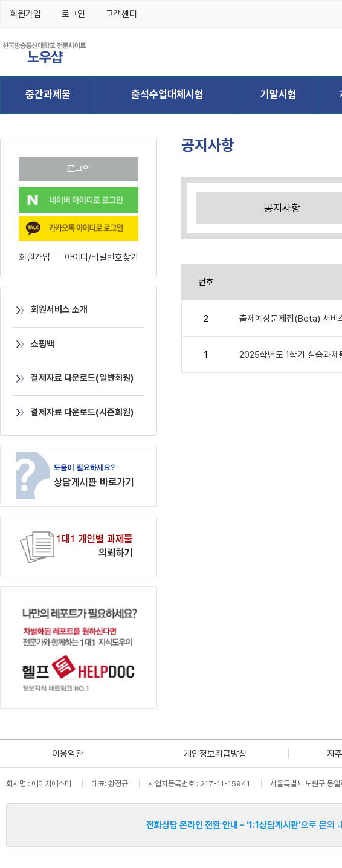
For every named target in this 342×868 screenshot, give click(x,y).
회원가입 (25, 14)
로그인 (73, 14)
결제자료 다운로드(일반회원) (73, 378)
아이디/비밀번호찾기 (102, 257)
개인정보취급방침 (215, 754)
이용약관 (68, 754)
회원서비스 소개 (50, 309)
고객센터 (121, 14)
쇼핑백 (34, 344)
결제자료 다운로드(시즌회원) (73, 412)
